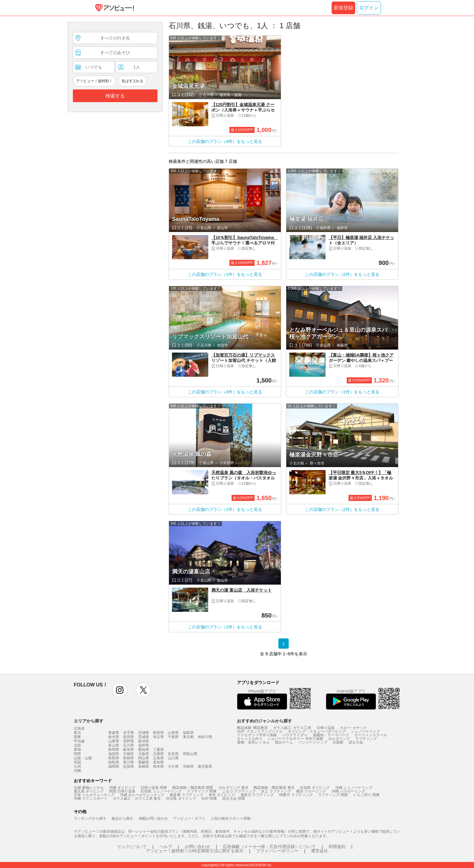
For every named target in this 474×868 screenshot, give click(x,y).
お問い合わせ (197, 847)
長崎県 (144, 766)
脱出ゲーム (284, 742)
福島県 (188, 733)
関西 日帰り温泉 (122, 791)
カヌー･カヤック (353, 728)
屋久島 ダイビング (89, 791)
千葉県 (173, 737)
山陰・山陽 (83, 758)
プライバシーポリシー (277, 851)
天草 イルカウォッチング (94, 795)
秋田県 (158, 733)
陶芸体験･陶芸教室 (252, 728)
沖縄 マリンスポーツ (91, 799)
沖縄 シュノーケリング (354, 788)
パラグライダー (295, 735)
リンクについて (132, 847)
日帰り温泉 (326, 728)
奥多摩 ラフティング (186, 795)
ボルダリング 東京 (234, 788)
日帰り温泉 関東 (154, 788)
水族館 (338, 742)
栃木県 (114, 737)
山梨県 (114, 741)
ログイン (369, 8)
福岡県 (114, 766)
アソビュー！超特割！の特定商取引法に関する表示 (195, 851)
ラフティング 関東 (202, 791)
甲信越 (79, 741)
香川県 (128, 762)
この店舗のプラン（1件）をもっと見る (225, 274)
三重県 (158, 750)
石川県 (128, 745)
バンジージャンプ (313, 742)
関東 (77, 737)
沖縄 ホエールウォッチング (142, 795)
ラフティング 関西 (333, 795)
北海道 (79, 728)
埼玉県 (158, 737)
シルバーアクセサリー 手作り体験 (295, 739)
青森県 (114, 733)
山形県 (173, 733)
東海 (77, 750)
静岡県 (114, 750)
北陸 (77, 745)
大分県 (173, 766)
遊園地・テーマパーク (331, 735)
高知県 (158, 762)
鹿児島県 (205, 766)
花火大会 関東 (234, 799)
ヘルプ (166, 847)
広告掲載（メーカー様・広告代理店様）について (269, 847)
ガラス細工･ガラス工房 (292, 728)
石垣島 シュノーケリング (161, 791)
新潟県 (144, 741)
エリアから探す (89, 721)
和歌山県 (190, 754)
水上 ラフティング (276, 791)
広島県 (158, 758)
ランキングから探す (90, 818)
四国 (77, 762)
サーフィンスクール (371, 735)
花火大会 (356, 742)
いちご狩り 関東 (367, 795)
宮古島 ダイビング (181, 799)
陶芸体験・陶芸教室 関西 (193, 788)
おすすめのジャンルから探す (265, 721)
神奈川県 (205, 737)
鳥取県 (114, 758)
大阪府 (144, 754)
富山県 (114, 745)
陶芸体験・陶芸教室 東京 (274, 788)
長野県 (128, 741)
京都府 (128, 754)
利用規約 (337, 847)
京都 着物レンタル (89, 788)
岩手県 (128, 733)
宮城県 (144, 733)
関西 (77, 754)
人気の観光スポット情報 (231, 818)
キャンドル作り (250, 739)
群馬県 (128, 737)
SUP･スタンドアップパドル (260, 731)
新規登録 (343, 8)
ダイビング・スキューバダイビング (317, 731)
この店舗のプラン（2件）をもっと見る (342, 274)
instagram (120, 690)
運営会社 (320, 851)
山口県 (173, 758)
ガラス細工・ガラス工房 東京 (137, 799)
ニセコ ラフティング (239, 791)
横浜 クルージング (311, 791)
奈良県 (173, 754)
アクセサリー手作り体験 (257, 735)
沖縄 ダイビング (122, 788)
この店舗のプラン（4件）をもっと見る (225, 141)
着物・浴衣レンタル (253, 742)
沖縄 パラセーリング (348, 791)
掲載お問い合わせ (153, 818)
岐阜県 (128, 750)
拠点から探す (122, 818)
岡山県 (144, 758)
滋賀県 (114, 754)
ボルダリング (339, 739)
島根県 (128, 758)
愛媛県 (144, 762)
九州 (77, 766)
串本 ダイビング (222, 795)
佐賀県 (128, 766)
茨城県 (144, 737)
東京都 (188, 737)
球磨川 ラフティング (296, 795)
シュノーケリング (365, 731)
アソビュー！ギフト (189, 818)
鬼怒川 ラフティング (257, 795)
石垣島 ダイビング (315, 788)
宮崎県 (188, 766)
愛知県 (144, 750)
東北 (77, 733)
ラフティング (366, 739)
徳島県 (114, 762)
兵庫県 (158, 754)
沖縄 (77, 771)
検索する (115, 96)
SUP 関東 (209, 799)
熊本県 (158, 766)
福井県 (144, 745)
